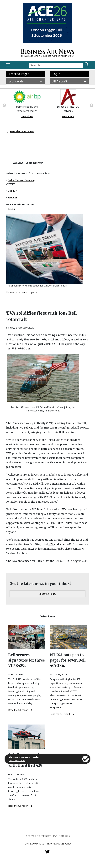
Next (91, 105)
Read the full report (20, 710)
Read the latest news (20, 131)
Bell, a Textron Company (21, 180)
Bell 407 (12, 191)
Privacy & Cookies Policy (59, 844)
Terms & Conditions (34, 844)
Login (56, 74)
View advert (27, 116)
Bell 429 (12, 197)
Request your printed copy (22, 292)
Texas (11, 209)
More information (17, 761)
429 (31, 428)
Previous (4, 105)
